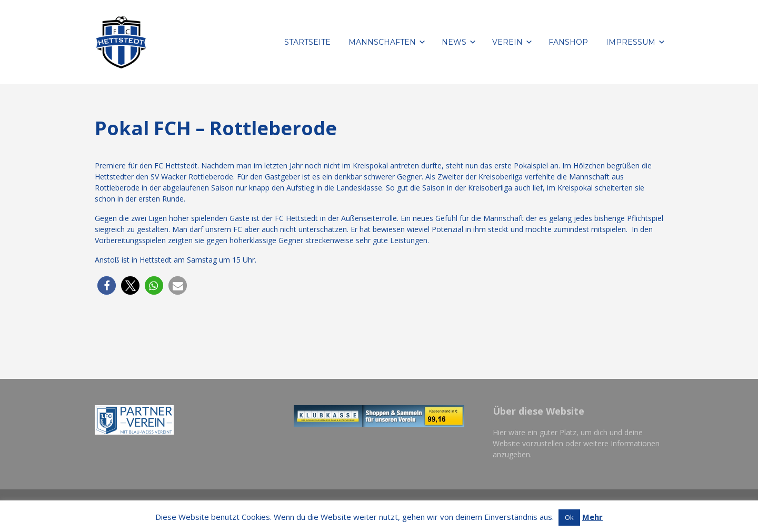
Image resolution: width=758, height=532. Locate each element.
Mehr (592, 517)
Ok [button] (569, 517)
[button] (107, 285)
